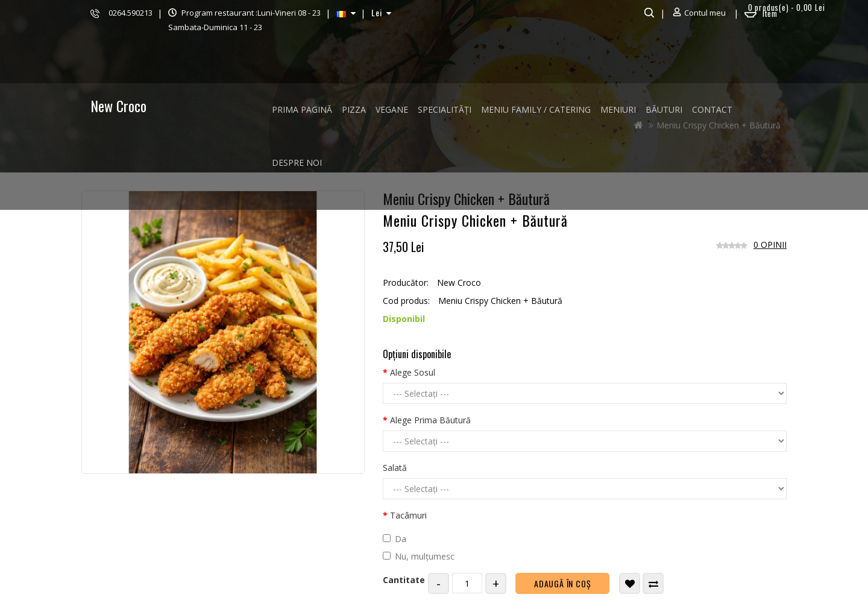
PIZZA (354, 109)
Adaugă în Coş (562, 583)
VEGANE (392, 109)
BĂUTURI (664, 109)
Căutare (648, 13)
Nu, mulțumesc (419, 556)
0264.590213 (131, 13)
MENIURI (618, 109)
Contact (712, 109)
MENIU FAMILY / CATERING (536, 109)
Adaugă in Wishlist (630, 584)
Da (395, 539)
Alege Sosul (413, 372)
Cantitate (404, 580)
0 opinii (770, 245)
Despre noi (297, 163)
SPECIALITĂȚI (445, 109)
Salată (395, 468)
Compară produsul (654, 584)
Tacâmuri (408, 515)
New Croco (118, 106)
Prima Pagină (302, 109)
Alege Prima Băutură (430, 420)
